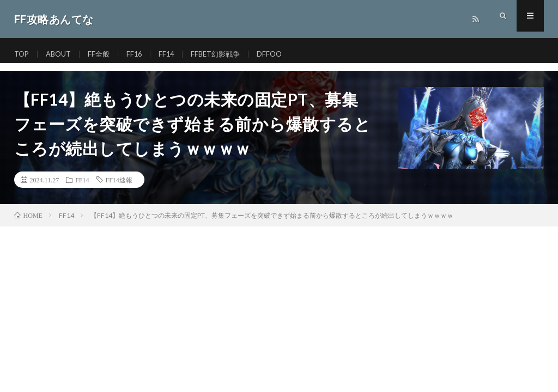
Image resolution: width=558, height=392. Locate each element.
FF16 (140, 54)
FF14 (173, 54)
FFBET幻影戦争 (225, 54)
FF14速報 (119, 180)
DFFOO (281, 54)
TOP (22, 54)
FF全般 (104, 54)
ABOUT (61, 54)
